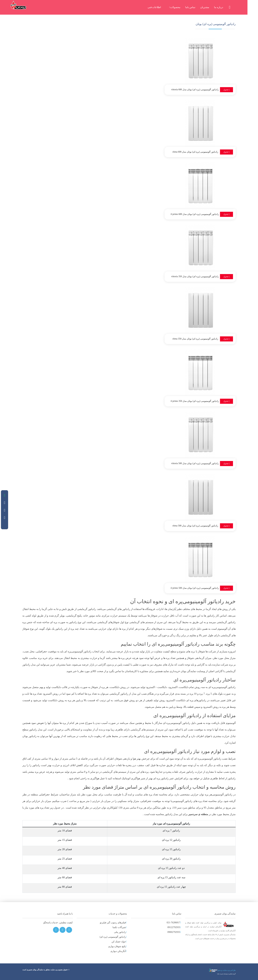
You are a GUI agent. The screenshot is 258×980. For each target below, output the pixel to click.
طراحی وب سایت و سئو (222, 970)
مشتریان (210, 7)
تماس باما (196, 7)
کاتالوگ (226, 90)
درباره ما (224, 7)
